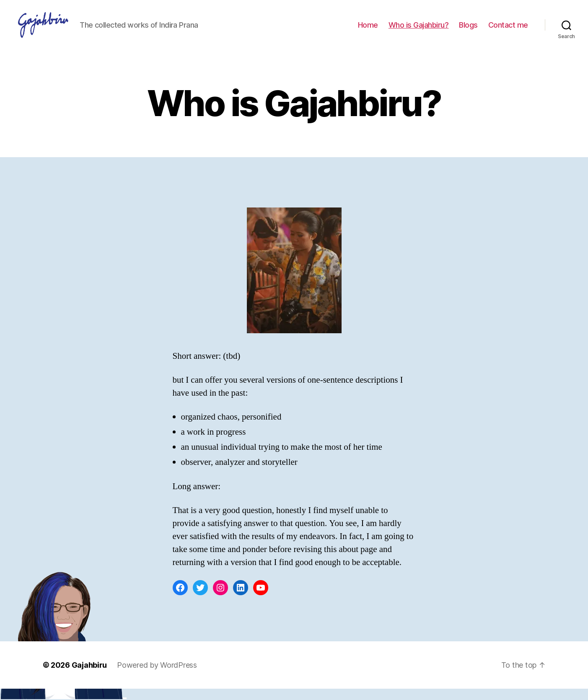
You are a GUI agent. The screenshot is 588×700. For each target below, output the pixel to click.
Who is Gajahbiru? (419, 30)
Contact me (508, 30)
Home (368, 30)
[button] (54, 31)
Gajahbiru (89, 676)
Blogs (468, 30)
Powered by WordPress (157, 676)
